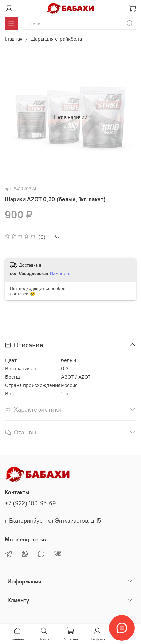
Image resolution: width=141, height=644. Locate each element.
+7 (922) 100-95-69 (30, 503)
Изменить (60, 273)
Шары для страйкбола (56, 39)
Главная (14, 39)
